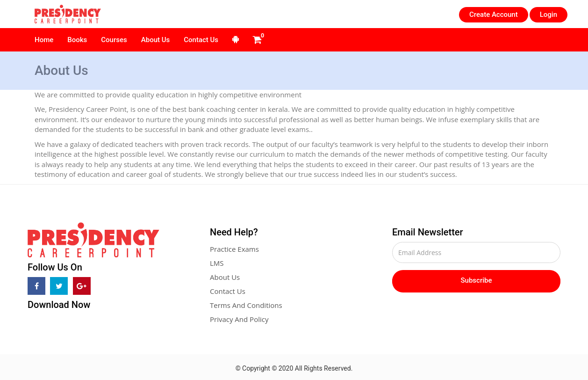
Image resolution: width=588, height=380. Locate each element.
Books (77, 40)
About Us (156, 40)
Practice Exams (234, 249)
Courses (114, 40)
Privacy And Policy (239, 319)
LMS (217, 263)
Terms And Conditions (246, 305)
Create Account (494, 15)
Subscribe (477, 280)
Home (44, 40)
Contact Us (201, 40)
